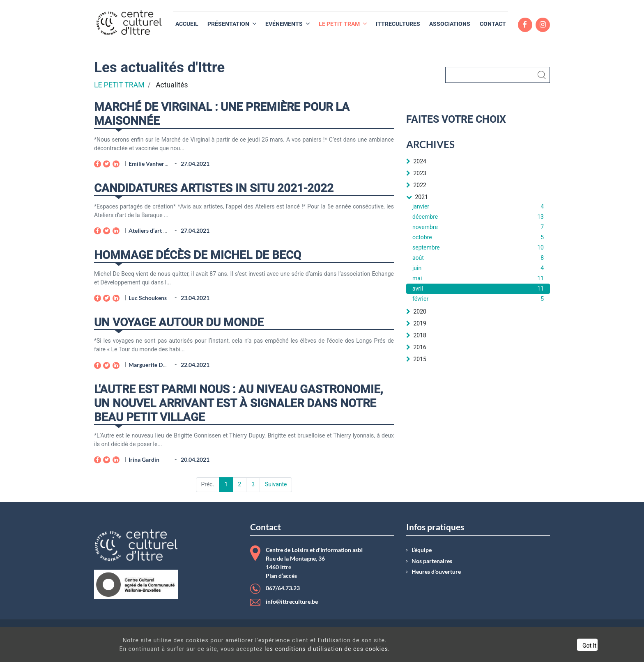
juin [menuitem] (478, 268)
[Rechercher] (498, 75)
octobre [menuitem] (478, 237)
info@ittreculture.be (292, 602)
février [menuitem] (478, 299)
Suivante (276, 484)
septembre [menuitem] (478, 248)
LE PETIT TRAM (119, 85)
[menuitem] (187, 24)
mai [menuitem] (478, 278)
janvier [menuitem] (478, 207)
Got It (558, 646)
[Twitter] (107, 164)
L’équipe (422, 550)
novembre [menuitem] (478, 227)
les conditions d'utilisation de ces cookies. (315, 649)
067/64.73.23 (283, 588)
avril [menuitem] (478, 289)
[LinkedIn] (116, 164)
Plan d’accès (281, 576)
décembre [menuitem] (478, 217)
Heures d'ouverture (436, 572)
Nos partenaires (432, 561)
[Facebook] (98, 164)
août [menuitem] (478, 258)
